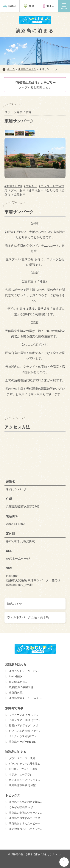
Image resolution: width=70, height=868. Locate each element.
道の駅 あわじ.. (18, 682)
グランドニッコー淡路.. (23, 758)
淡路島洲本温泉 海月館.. (23, 785)
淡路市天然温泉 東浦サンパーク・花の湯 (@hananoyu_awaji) (33, 583)
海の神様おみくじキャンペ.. (25, 829)
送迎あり (31, 186)
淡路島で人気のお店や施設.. (25, 802)
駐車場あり (36, 190)
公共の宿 (52, 190)
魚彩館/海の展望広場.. (22, 687)
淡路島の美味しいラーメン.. (25, 813)
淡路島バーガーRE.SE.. (23, 742)
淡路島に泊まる (16, 752)
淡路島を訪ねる (16, 665)
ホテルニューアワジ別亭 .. (24, 780)
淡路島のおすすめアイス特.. (25, 818)
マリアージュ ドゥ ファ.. (24, 715)
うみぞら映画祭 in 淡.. (22, 807)
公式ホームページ (18, 559)
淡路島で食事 (14, 708)
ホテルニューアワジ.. (21, 774)
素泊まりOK (14, 186)
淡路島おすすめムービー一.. (25, 823)
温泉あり (20, 194)
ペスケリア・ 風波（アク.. (24, 720)
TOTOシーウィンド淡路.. (24, 769)
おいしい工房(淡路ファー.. (24, 731)
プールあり (18, 190)
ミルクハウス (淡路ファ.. (24, 736)
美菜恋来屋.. (16, 693)
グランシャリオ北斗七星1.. (25, 764)
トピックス (13, 795)
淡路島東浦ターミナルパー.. (25, 698)
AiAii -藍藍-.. (16, 676)
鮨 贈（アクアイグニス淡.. (24, 725)
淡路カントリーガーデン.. (24, 671)
